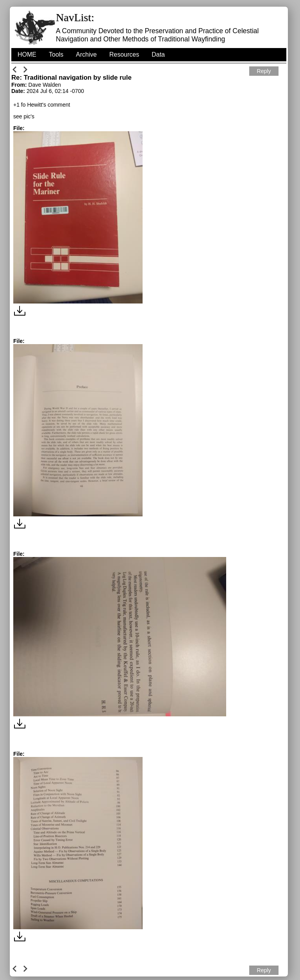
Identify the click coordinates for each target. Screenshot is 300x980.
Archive (86, 54)
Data (158, 54)
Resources (124, 54)
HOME (27, 54)
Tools (56, 54)
